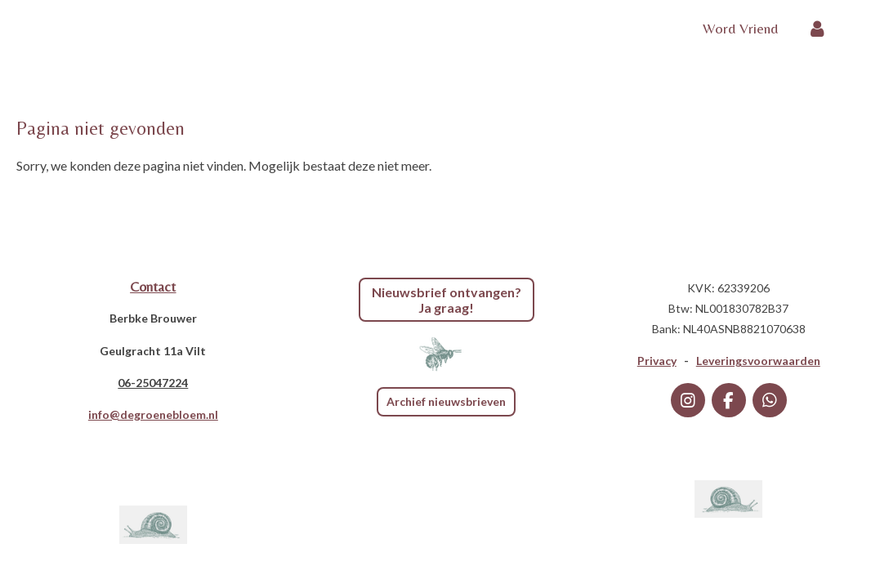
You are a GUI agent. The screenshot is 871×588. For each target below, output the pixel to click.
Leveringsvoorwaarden (758, 361)
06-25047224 (153, 383)
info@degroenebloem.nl (153, 414)
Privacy (657, 361)
